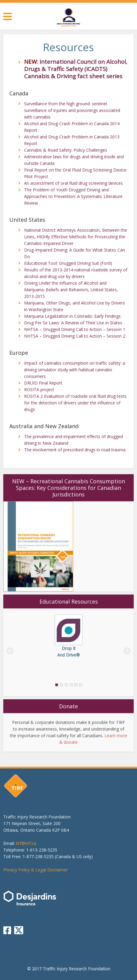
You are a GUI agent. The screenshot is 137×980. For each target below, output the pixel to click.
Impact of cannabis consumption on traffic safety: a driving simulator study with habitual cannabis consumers (75, 370)
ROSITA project (39, 390)
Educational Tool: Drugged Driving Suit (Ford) (68, 263)
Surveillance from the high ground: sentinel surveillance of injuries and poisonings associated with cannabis (72, 110)
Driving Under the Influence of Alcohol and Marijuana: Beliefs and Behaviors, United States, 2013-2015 (71, 290)
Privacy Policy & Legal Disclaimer (36, 870)
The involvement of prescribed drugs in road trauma (75, 450)
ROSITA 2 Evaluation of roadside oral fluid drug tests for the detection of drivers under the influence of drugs (75, 403)
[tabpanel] (68, 636)
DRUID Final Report (43, 383)
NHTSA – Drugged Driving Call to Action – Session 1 (75, 329)
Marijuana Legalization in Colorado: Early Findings (72, 316)
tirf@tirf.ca (26, 843)
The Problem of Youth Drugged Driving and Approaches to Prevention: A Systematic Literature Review (73, 196)
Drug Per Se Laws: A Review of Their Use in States (73, 323)
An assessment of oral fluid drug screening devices (73, 183)
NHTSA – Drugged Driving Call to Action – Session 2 (75, 336)
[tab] (81, 685)
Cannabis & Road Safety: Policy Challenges (66, 150)
